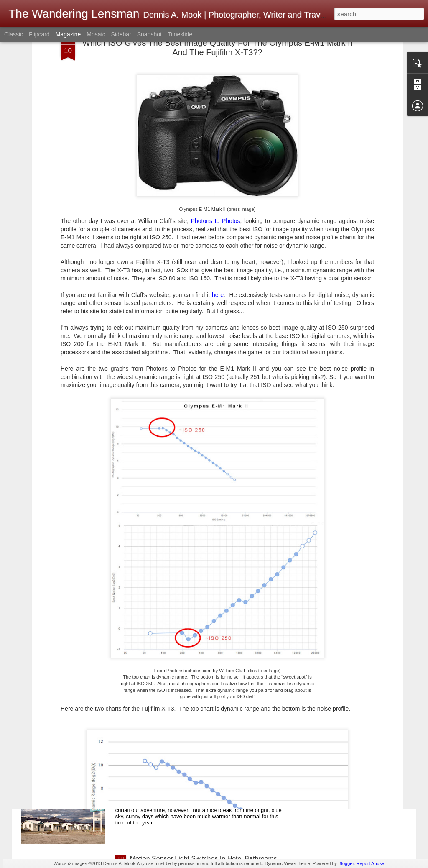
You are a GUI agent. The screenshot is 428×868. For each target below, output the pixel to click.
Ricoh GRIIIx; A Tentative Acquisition (184, 669)
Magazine (68, 34)
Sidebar (121, 34)
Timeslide (180, 34)
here (218, 193)
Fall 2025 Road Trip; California (175, 764)
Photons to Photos (216, 119)
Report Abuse (371, 863)
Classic (14, 34)
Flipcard (39, 34)
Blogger (346, 863)
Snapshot (149, 34)
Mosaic (96, 34)
